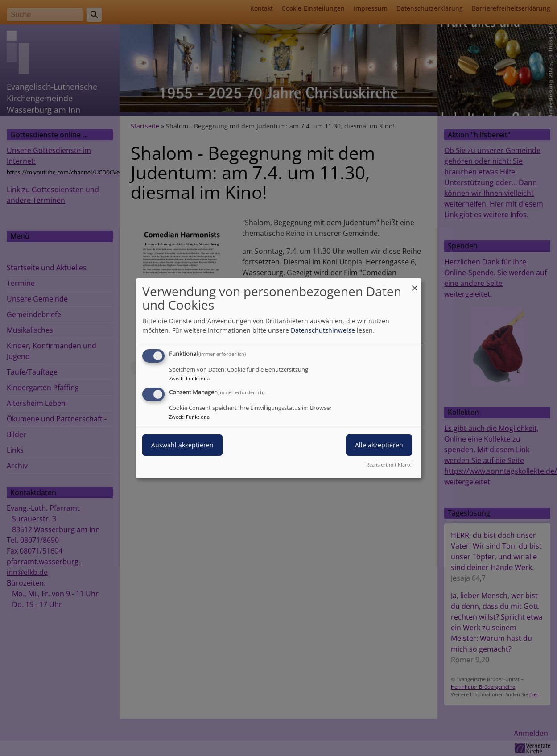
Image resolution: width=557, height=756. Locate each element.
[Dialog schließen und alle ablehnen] (415, 283)
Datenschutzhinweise (323, 330)
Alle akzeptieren (379, 445)
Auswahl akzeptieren (182, 445)
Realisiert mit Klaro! (389, 465)
